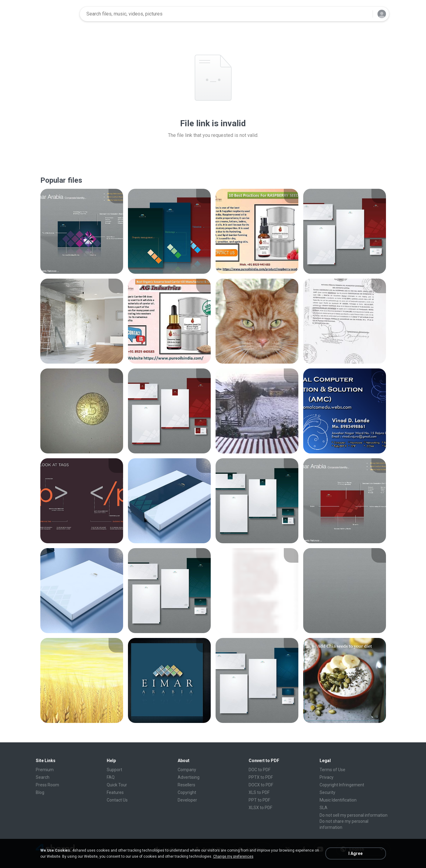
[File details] (82, 231)
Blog (40, 792)
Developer (187, 800)
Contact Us (117, 800)
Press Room (47, 785)
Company (187, 770)
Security (327, 792)
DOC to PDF (260, 770)
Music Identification (338, 800)
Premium (45, 770)
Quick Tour (117, 785)
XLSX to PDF (260, 808)
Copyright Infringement (342, 785)
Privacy (327, 777)
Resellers (186, 785)
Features (115, 792)
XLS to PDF (259, 792)
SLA (324, 808)
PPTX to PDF (261, 777)
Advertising (189, 777)
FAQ (111, 777)
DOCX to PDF (261, 785)
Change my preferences (233, 856)
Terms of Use (332, 770)
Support (114, 770)
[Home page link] (56, 14)
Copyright (187, 792)
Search (43, 777)
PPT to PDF (259, 800)
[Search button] (364, 14)
